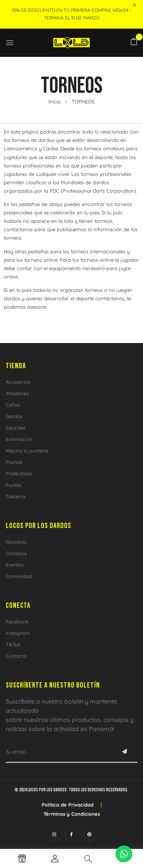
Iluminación (19, 439)
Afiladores (17, 393)
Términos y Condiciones (72, 814)
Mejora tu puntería (27, 451)
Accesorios (18, 382)
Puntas (14, 485)
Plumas (14, 462)
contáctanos (18, 229)
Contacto (16, 656)
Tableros (16, 496)
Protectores (19, 473)
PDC (54, 191)
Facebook (17, 622)
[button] (134, 42)
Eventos (15, 565)
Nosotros (16, 542)
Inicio (55, 101)
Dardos (14, 416)
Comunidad (19, 576)
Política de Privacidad (67, 805)
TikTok (13, 644)
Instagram (18, 633)
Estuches (15, 428)
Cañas (13, 405)
